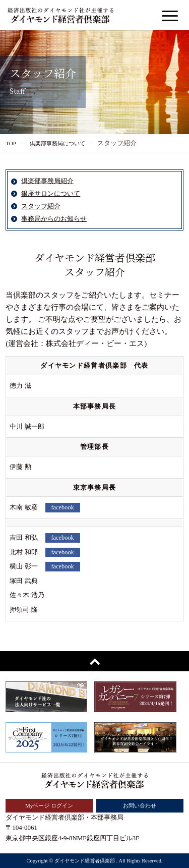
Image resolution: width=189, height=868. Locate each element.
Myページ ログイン (49, 805)
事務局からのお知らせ (54, 219)
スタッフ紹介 (41, 206)
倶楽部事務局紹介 (47, 181)
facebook (63, 507)
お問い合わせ (140, 805)
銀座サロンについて (51, 193)
